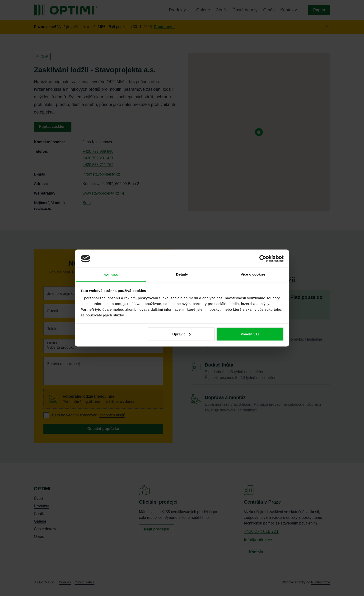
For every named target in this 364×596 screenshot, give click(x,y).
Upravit (181, 334)
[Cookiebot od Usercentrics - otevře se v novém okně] (263, 258)
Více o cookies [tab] (253, 274)
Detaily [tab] (182, 274)
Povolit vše (250, 334)
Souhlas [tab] (111, 275)
